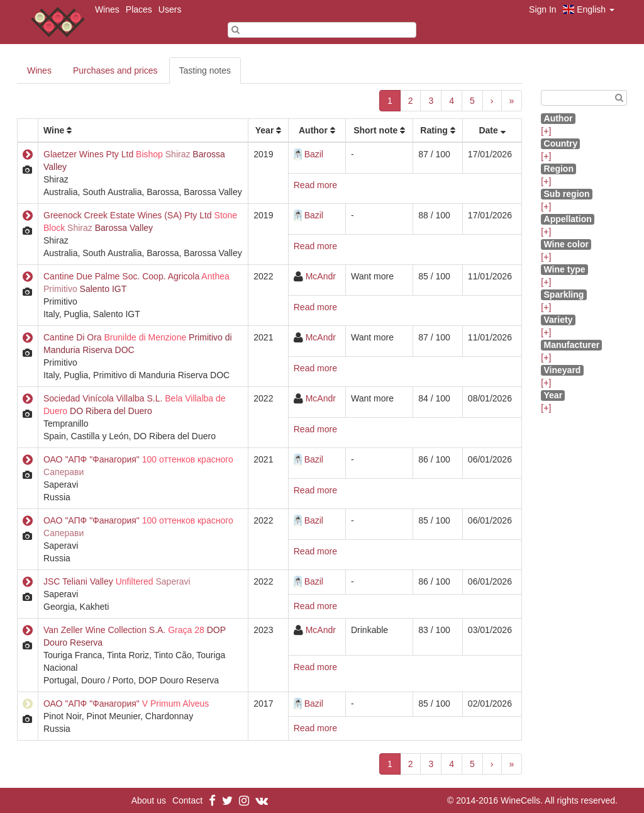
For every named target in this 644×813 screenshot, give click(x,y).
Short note (375, 130)
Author (313, 130)
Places (139, 9)
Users (170, 9)
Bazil (314, 154)
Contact (187, 800)
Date (488, 130)
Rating (434, 130)
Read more (315, 185)
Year (265, 130)
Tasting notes (205, 70)
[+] (546, 131)
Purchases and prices (115, 70)
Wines (107, 9)
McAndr (321, 276)
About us (149, 800)
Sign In (543, 9)
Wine (54, 130)
